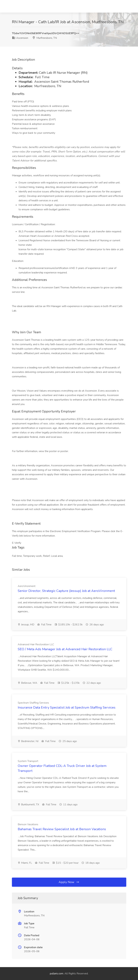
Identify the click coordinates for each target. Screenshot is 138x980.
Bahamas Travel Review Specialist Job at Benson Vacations (62, 829)
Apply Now (69, 882)
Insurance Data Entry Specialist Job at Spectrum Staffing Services (67, 707)
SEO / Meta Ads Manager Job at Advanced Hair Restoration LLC (65, 649)
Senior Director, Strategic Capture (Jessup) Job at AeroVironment (66, 591)
